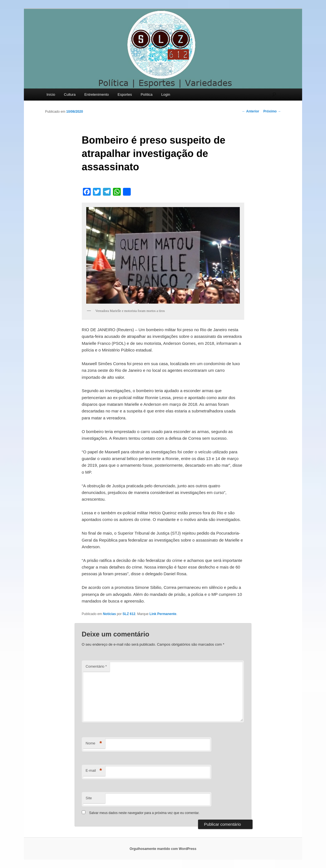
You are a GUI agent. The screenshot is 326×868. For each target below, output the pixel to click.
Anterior (251, 111)
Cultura (70, 94)
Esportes (125, 94)
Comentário (96, 666)
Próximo (272, 111)
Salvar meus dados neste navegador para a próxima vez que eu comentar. (144, 813)
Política (147, 94)
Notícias (109, 614)
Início (51, 94)
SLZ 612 (129, 614)
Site (89, 798)
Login (166, 94)
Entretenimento (97, 94)
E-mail (94, 771)
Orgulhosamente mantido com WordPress (163, 849)
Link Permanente (163, 614)
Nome (94, 743)
